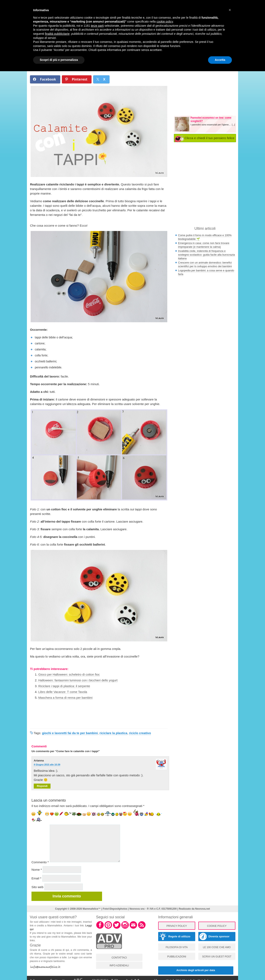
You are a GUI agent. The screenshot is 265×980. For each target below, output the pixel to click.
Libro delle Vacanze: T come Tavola (63, 692)
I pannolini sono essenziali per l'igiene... (211, 125)
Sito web (37, 887)
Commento (40, 862)
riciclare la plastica (113, 733)
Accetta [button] (220, 60)
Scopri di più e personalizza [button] (59, 60)
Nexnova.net (203, 909)
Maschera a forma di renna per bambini (65, 698)
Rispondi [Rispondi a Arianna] (42, 786)
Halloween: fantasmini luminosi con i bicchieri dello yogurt (78, 680)
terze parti (97, 26)
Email (36, 878)
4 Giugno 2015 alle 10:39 (47, 765)
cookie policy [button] (165, 22)
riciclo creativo (140, 733)
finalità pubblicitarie (57, 34)
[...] (233, 125)
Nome (37, 870)
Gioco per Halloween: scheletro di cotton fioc (69, 674)
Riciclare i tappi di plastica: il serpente (64, 686)
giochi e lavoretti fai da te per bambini (70, 733)
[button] (230, 10)
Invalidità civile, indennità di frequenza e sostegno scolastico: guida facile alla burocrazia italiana (207, 255)
